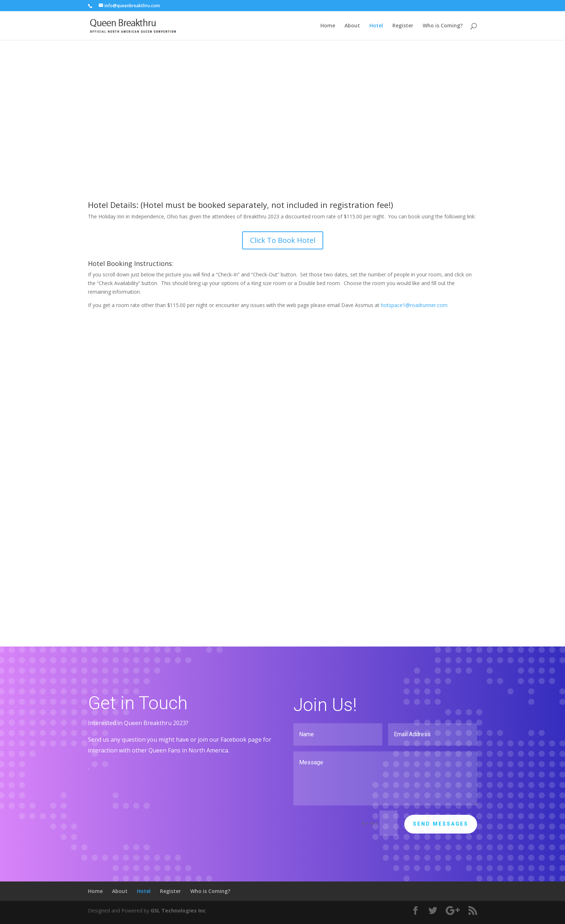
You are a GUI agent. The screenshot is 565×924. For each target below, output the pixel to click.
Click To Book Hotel (283, 240)
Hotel (376, 26)
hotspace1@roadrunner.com (414, 305)
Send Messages (441, 824)
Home (328, 26)
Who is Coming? (443, 26)
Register (403, 26)
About (352, 26)
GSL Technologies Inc (178, 910)
